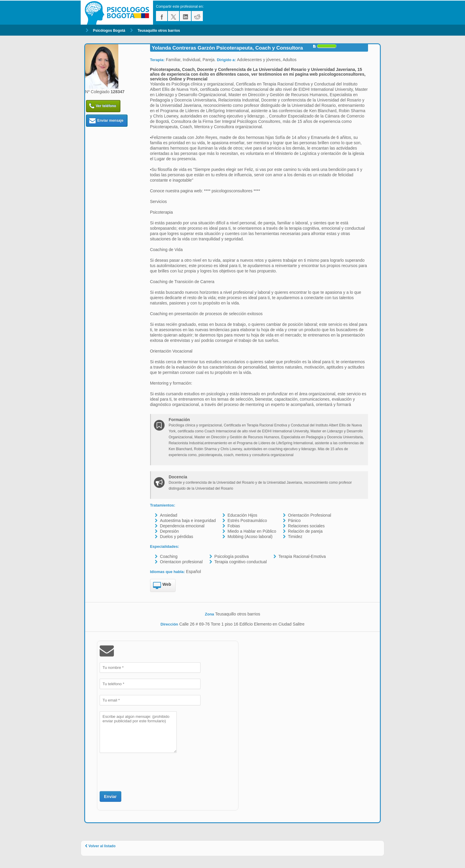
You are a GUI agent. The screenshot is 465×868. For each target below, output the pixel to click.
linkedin (185, 16)
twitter (173, 16)
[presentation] (145, 771)
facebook (162, 16)
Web (162, 586)
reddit (197, 16)
